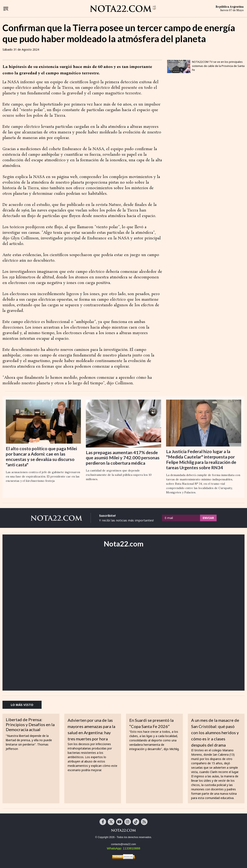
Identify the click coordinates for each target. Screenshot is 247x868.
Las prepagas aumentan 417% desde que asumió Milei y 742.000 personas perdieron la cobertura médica (123, 458)
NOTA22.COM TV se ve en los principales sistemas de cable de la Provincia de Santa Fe (218, 66)
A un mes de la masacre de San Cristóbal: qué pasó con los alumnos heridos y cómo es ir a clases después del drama (215, 733)
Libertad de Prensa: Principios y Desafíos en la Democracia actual (30, 724)
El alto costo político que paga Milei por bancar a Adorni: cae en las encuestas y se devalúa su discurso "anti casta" (41, 457)
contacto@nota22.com (123, 844)
